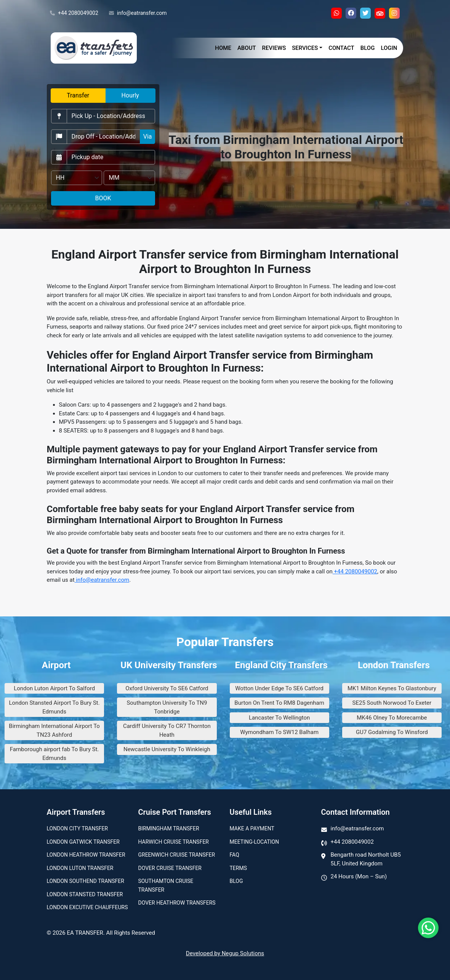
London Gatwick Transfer (83, 842)
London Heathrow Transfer (86, 855)
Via (148, 136)
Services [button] (305, 48)
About (247, 48)
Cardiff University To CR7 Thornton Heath (167, 730)
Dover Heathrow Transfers (177, 903)
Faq (235, 855)
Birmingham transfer (169, 828)
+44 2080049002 (74, 13)
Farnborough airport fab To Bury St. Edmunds (54, 754)
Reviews (274, 48)
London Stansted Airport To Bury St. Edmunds (54, 707)
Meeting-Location (255, 842)
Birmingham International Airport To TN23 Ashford (54, 730)
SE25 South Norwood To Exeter (392, 703)
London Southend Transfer (86, 881)
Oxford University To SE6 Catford (167, 688)
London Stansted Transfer (85, 894)
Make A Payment (252, 828)
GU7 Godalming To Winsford (392, 732)
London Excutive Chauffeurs (87, 907)
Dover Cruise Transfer (170, 868)
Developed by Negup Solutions (225, 953)
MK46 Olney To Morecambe (392, 718)
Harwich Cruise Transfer (174, 842)
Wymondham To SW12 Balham (279, 732)
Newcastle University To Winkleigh (167, 749)
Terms (238, 868)
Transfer (78, 95)
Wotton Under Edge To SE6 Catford (279, 688)
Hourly (130, 95)
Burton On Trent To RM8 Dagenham (279, 703)
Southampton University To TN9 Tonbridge (167, 707)
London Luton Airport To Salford (54, 688)
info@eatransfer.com (138, 13)
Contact (341, 48)
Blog (368, 48)
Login (389, 48)
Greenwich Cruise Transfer (177, 855)
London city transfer (78, 828)
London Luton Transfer (80, 868)
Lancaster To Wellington (279, 718)
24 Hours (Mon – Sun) (359, 876)
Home (223, 48)
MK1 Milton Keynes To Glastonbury (392, 688)
